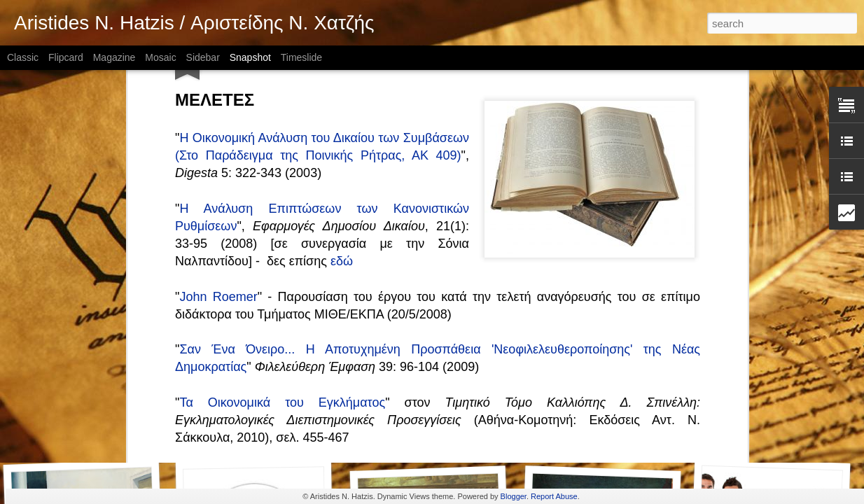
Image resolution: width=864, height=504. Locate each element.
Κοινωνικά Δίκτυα (767, 439)
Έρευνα (428, 433)
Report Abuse (554, 496)
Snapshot (250, 57)
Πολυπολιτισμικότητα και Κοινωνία (274, 309)
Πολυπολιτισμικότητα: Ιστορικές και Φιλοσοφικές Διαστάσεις (348, 257)
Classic (23, 57)
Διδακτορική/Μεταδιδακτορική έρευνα (614, 432)
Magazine (114, 57)
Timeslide (301, 57)
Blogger (514, 496)
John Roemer (218, 80)
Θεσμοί (87, 432)
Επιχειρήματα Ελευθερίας (264, 439)
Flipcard (66, 57)
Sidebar (203, 57)
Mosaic (160, 57)
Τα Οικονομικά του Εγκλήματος (282, 186)
